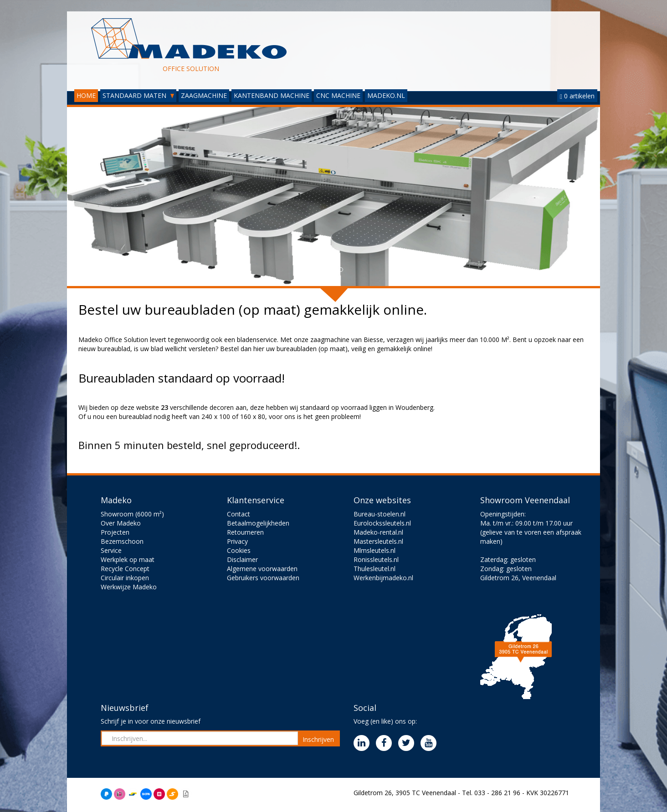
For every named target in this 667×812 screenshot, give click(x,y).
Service (111, 550)
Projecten (115, 532)
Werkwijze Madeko (129, 587)
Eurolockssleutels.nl (382, 523)
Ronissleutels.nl (376, 559)
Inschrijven (318, 739)
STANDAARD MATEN (138, 95)
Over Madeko (121, 523)
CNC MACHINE (338, 95)
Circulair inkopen (125, 578)
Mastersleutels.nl (378, 541)
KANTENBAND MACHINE (272, 95)
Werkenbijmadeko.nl (383, 578)
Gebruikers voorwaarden (263, 578)
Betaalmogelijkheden (258, 523)
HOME (86, 95)
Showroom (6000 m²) (132, 514)
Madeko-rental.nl (378, 532)
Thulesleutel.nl (375, 569)
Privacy (237, 541)
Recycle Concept (125, 569)
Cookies (239, 550)
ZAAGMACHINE (204, 95)
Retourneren (245, 532)
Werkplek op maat (128, 559)
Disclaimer (242, 559)
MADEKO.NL (386, 95)
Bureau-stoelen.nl (380, 514)
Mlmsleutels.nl (375, 550)
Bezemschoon (122, 541)
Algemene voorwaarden (262, 569)
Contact (239, 514)
